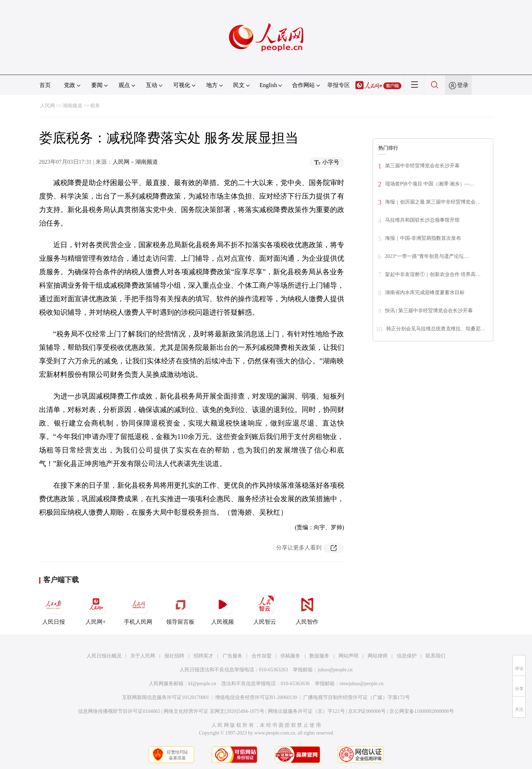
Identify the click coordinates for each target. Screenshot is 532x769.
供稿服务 (290, 656)
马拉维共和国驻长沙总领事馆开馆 (422, 220)
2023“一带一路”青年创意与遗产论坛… (427, 256)
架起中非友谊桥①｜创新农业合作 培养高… (433, 274)
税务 (95, 106)
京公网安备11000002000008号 (421, 711)
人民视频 (223, 608)
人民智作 (307, 608)
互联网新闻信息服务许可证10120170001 (166, 697)
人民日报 (54, 608)
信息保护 (407, 656)
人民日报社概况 (104, 656)
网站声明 (349, 656)
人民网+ (96, 608)
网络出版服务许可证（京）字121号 (306, 711)
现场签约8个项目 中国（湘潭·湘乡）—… (430, 184)
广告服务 (232, 656)
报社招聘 (174, 656)
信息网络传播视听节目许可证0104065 (119, 711)
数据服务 (319, 656)
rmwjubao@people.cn (362, 684)
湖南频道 (72, 106)
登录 (463, 85)
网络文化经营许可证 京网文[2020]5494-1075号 (214, 711)
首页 (45, 85)
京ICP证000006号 (367, 711)
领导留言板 (180, 608)
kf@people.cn (202, 684)
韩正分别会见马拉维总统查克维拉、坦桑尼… (436, 329)
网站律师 (378, 656)
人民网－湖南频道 (135, 162)
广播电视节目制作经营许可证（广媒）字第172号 (357, 697)
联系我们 (435, 656)
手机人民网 (138, 608)
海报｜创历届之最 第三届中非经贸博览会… (433, 202)
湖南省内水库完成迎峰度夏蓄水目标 (425, 293)
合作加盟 (262, 656)
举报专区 (339, 85)
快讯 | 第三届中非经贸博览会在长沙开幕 (429, 311)
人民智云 (265, 608)
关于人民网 (143, 656)
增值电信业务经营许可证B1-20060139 (256, 697)
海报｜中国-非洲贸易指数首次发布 (423, 238)
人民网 (48, 106)
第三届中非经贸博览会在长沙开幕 (422, 166)
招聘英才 (203, 656)
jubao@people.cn (335, 670)
